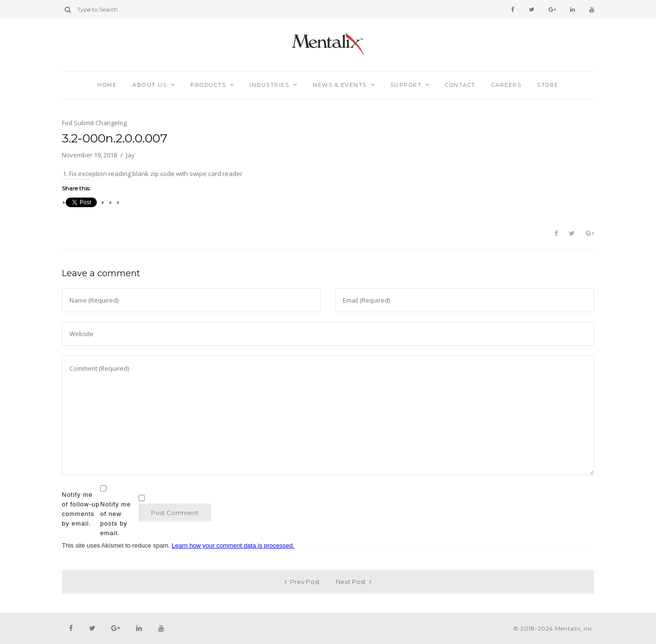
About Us (150, 85)
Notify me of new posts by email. (116, 519)
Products (208, 85)
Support (406, 85)
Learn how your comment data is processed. (233, 545)
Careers (507, 85)
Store (548, 85)
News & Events (340, 85)
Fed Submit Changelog (94, 123)
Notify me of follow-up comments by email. (81, 509)
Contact (460, 85)
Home (107, 85)
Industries (269, 85)
